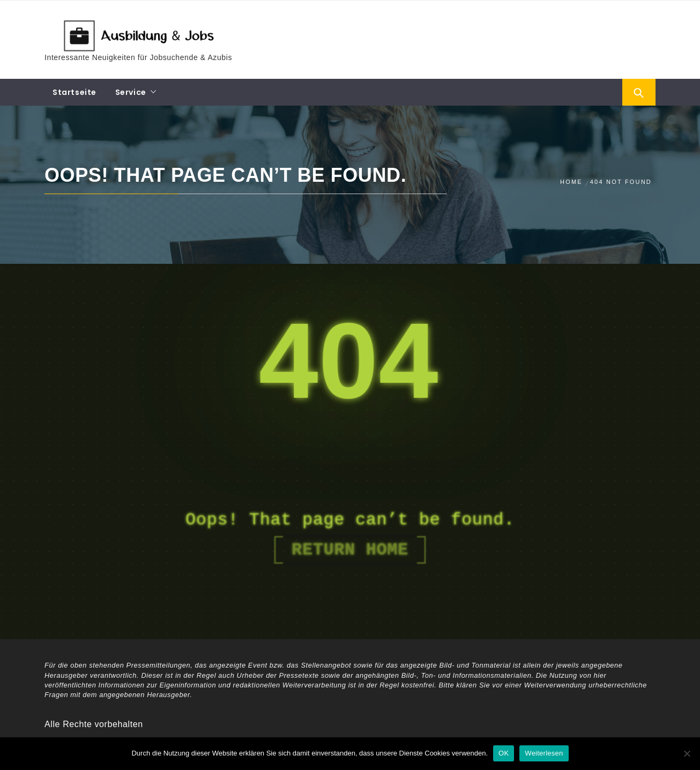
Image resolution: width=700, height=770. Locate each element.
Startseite (75, 92)
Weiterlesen (544, 753)
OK (504, 753)
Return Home (350, 550)
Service (131, 92)
